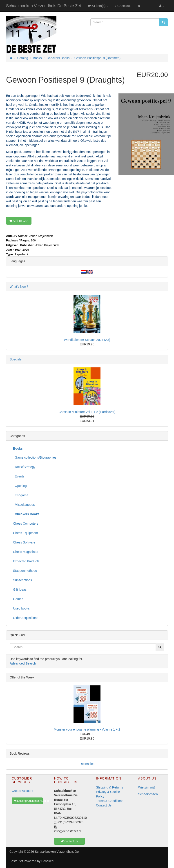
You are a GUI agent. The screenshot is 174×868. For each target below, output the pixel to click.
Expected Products (26, 561)
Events (19, 476)
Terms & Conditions (110, 801)
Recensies (87, 764)
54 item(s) (98, 6)
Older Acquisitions (26, 618)
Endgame (21, 495)
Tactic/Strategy (24, 467)
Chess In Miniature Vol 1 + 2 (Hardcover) (87, 412)
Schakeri (47, 861)
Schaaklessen (148, 794)
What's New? (19, 287)
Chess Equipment (26, 533)
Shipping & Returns (110, 787)
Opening (20, 486)
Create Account (22, 791)
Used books (21, 608)
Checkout (123, 6)
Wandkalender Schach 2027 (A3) (87, 340)
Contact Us (104, 805)
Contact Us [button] (69, 841)
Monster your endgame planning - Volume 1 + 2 (87, 729)
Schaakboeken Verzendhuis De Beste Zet (43, 6)
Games (18, 599)
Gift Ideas (20, 590)
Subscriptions (22, 580)
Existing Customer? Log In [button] (28, 801)
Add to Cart (19, 221)
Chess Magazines (26, 552)
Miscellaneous (24, 505)
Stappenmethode (25, 571)
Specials (16, 359)
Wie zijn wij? (147, 787)
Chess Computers (26, 523)
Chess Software (24, 542)
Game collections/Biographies (35, 457)
